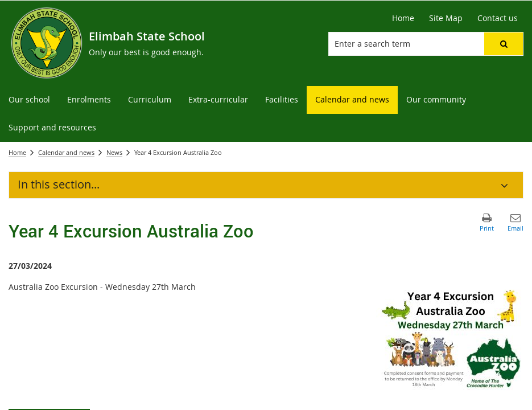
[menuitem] (29, 100)
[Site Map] (446, 18)
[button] (504, 44)
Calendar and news (66, 152)
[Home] (403, 18)
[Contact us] (498, 18)
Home (17, 152)
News (114, 152)
